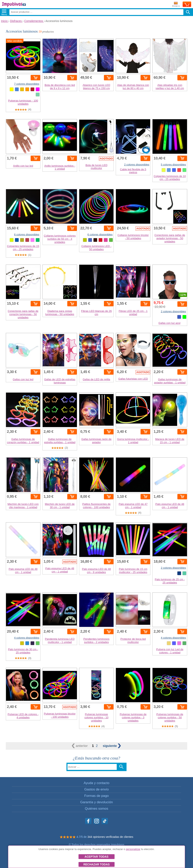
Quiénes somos (97, 809)
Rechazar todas (96, 864)
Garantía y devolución (96, 802)
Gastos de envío (96, 789)
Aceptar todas (96, 857)
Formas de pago (96, 796)
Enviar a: (176, 4)
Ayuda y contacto (96, 783)
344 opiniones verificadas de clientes (110, 837)
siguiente (112, 746)
